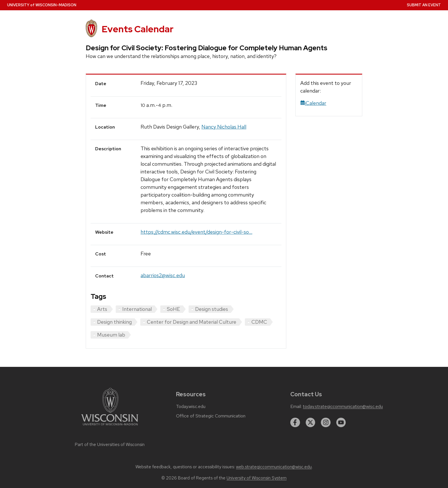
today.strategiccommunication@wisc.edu (343, 407)
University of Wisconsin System (257, 478)
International (137, 309)
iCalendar (313, 103)
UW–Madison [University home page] (42, 5)
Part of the (110, 445)
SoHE (173, 309)
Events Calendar (138, 29)
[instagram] (326, 423)
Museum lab (111, 335)
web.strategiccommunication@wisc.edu (274, 467)
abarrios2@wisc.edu (163, 275)
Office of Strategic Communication (211, 416)
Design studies (212, 309)
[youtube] (341, 423)
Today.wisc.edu (191, 407)
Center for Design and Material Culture (192, 322)
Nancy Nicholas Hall (224, 127)
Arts (102, 309)
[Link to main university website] (110, 426)
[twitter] (311, 423)
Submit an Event (424, 5)
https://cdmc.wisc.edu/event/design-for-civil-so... (196, 232)
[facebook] (295, 423)
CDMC (259, 322)
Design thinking (114, 322)
